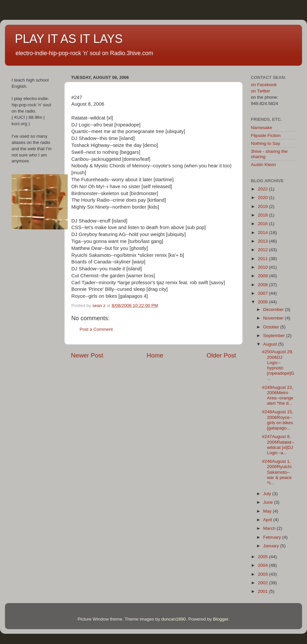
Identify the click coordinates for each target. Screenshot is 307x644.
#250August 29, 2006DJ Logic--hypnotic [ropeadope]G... (278, 365)
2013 (263, 241)
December (274, 309)
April (268, 520)
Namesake (262, 128)
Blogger (221, 619)
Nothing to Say (266, 143)
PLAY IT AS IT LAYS (69, 39)
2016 (263, 224)
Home (155, 355)
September (275, 336)
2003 (263, 574)
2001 (263, 591)
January (272, 546)
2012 (263, 250)
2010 (263, 267)
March (270, 528)
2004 (263, 565)
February (273, 537)
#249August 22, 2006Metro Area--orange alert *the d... (278, 395)
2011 (263, 259)
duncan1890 (173, 619)
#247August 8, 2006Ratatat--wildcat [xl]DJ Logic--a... (278, 445)
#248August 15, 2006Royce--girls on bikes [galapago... (278, 420)
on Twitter (260, 91)
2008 (263, 285)
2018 (263, 215)
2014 (263, 233)
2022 (263, 189)
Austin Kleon (263, 165)
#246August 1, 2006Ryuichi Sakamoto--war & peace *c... (277, 472)
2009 (263, 276)
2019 (263, 206)
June (269, 502)
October (272, 327)
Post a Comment (96, 329)
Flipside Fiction (266, 136)
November (274, 318)
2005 (263, 557)
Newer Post (87, 355)
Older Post (221, 355)
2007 (263, 293)
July (268, 494)
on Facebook (264, 85)
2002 (263, 583)
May (268, 511)
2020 (263, 198)
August (271, 344)
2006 (263, 302)
